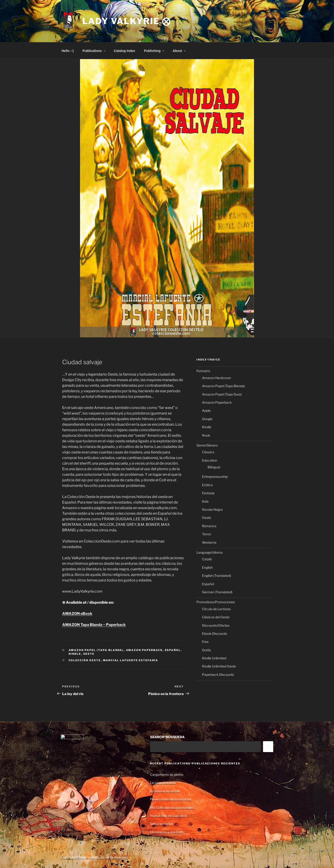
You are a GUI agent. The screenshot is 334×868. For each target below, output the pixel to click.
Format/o (203, 371)
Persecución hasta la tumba (171, 799)
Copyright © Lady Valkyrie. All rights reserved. (94, 857)
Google (207, 419)
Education (210, 460)
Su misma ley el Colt (165, 791)
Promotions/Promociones (216, 602)
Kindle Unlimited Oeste (219, 666)
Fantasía (208, 493)
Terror (207, 534)
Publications (94, 51)
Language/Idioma (210, 552)
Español (173, 650)
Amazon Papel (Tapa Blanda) (96, 650)
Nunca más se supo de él (169, 815)
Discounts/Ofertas (216, 625)
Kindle (75, 654)
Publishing (155, 51)
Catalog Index (125, 51)
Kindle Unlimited (214, 658)
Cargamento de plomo (167, 774)
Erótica (207, 485)
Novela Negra (212, 509)
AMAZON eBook (77, 614)
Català (207, 559)
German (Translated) (217, 592)
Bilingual (214, 467)
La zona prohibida (163, 783)
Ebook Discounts (215, 633)
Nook (206, 435)
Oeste (89, 654)
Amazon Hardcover (217, 378)
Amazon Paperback (144, 650)
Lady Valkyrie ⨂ (127, 21)
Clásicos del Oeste (216, 617)
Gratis (206, 650)
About (179, 51)
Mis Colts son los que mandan (172, 807)
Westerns (209, 542)
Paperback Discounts (218, 675)
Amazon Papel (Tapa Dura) (222, 394)
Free (205, 642)
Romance (209, 526)
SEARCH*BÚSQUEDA (167, 737)
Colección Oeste (85, 660)
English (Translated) (217, 576)
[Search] (268, 747)
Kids (205, 501)
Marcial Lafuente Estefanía (131, 660)
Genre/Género (207, 445)
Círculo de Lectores (216, 609)
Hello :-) (68, 51)
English (207, 567)
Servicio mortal (161, 824)
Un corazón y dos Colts (167, 832)
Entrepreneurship (215, 477)
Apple (206, 410)
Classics (208, 452)
